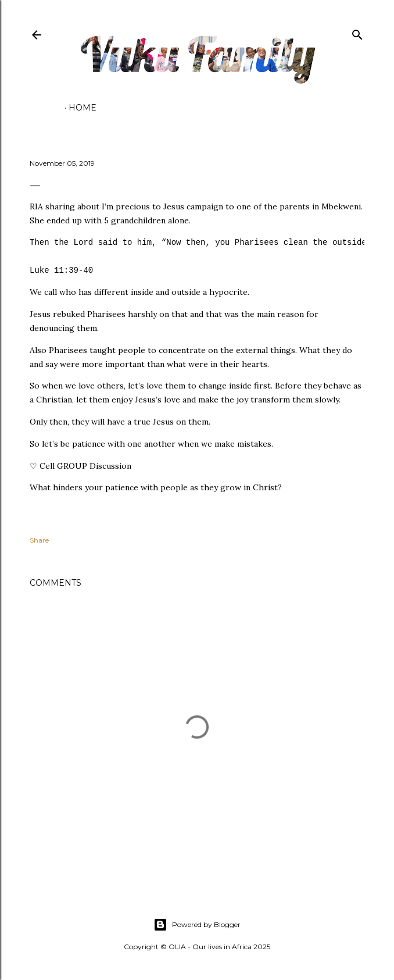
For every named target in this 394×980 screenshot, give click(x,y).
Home (83, 108)
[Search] (357, 32)
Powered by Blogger (197, 925)
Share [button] (39, 540)
